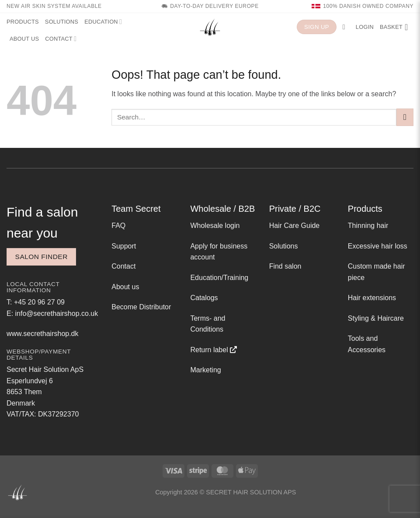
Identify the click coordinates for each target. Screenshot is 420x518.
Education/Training (219, 278)
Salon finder (42, 257)
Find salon (285, 266)
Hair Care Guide (295, 226)
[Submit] (405, 117)
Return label (209, 350)
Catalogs (204, 298)
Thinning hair (368, 226)
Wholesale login (215, 226)
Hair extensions (372, 298)
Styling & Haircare (376, 318)
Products (23, 22)
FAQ (118, 226)
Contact (61, 39)
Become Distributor (141, 307)
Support (124, 246)
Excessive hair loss (378, 246)
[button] (346, 27)
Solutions (62, 22)
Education (103, 22)
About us (24, 39)
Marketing (205, 370)
